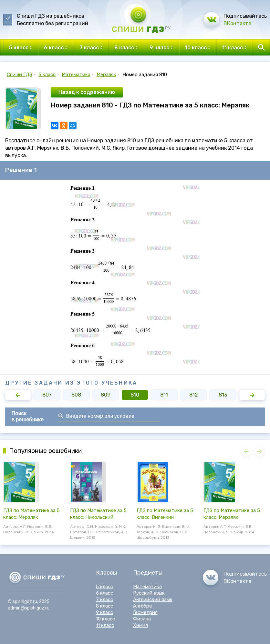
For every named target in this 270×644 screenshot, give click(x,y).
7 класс (104, 599)
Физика (142, 619)
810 (135, 395)
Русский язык (149, 593)
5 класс (47, 75)
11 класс (105, 625)
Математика (76, 75)
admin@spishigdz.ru (29, 608)
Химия (140, 625)
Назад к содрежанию (87, 92)
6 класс (104, 593)
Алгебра (142, 606)
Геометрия (145, 612)
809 (106, 395)
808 (76, 395)
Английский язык (153, 599)
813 (223, 395)
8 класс (104, 606)
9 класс (104, 612)
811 (164, 395)
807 (47, 395)
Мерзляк (106, 75)
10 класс (105, 619)
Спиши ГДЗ (20, 75)
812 (194, 395)
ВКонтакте (237, 23)
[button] (18, 395)
